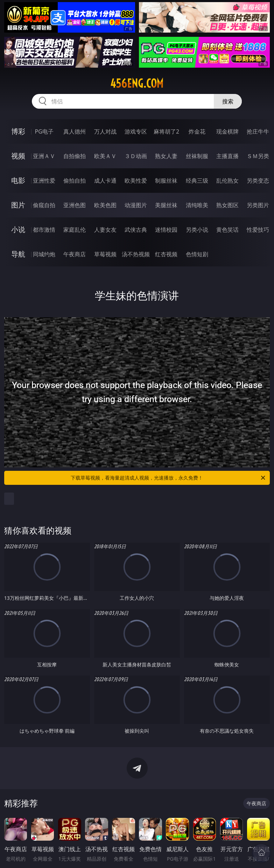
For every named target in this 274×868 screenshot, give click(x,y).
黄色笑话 (227, 230)
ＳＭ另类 (258, 156)
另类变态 (258, 181)
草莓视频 (105, 254)
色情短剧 (197, 254)
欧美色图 (105, 205)
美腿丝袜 (166, 205)
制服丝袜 (166, 181)
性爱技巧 (258, 230)
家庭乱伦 (75, 230)
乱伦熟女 (227, 181)
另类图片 (258, 205)
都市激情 (44, 230)
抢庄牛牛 (258, 131)
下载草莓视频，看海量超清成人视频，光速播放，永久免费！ (168, 478)
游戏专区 (136, 131)
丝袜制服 (197, 156)
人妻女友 (105, 230)
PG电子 (44, 131)
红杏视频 (166, 254)
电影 (18, 180)
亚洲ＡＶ (44, 156)
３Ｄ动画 (136, 156)
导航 (18, 254)
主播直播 (227, 156)
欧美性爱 (136, 181)
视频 (18, 156)
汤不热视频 (136, 254)
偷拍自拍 (75, 181)
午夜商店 (75, 254)
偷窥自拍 (44, 205)
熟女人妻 (166, 156)
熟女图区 (227, 205)
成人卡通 (105, 181)
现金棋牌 (227, 131)
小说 (18, 229)
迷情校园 (166, 230)
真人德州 (75, 131)
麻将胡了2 (166, 131)
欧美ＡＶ (105, 156)
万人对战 (105, 131)
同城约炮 (44, 254)
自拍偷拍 (75, 156)
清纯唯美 (197, 205)
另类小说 (197, 230)
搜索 (228, 101)
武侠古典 (136, 230)
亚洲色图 (75, 205)
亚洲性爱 (44, 181)
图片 (18, 205)
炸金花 (197, 131)
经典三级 (197, 181)
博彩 (18, 131)
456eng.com (137, 83)
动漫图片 (136, 205)
